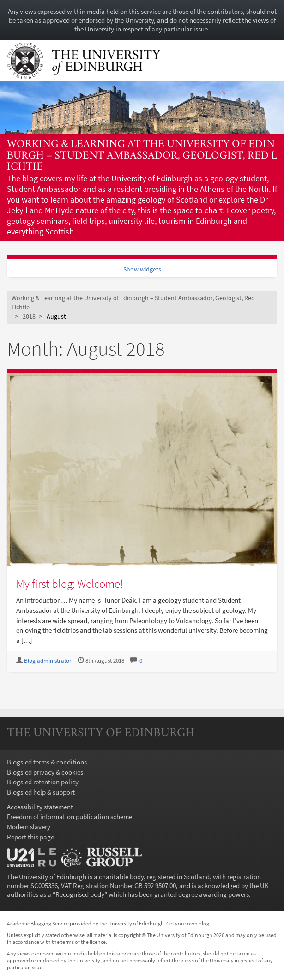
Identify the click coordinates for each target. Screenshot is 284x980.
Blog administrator (48, 661)
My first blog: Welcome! (69, 584)
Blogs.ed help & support (41, 792)
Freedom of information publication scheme (69, 817)
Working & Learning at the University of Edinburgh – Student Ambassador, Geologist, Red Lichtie (142, 156)
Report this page (30, 837)
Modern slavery (29, 827)
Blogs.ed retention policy (43, 782)
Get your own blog (188, 923)
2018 (29, 317)
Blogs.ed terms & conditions (47, 762)
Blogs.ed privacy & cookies (45, 772)
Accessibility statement (40, 807)
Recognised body (80, 894)
